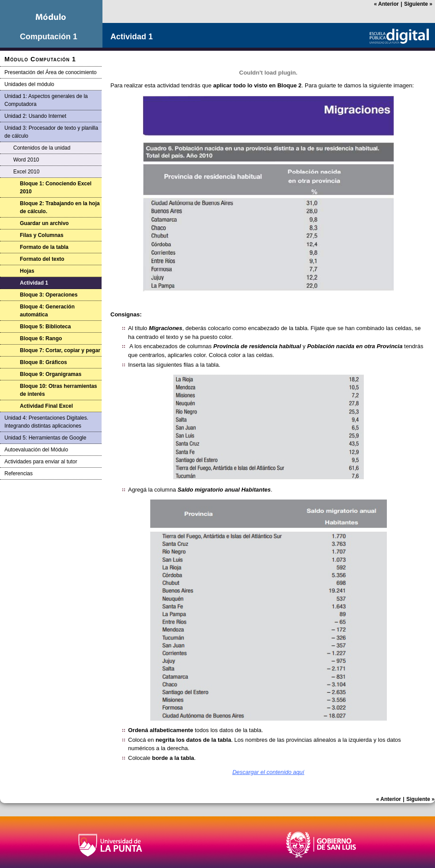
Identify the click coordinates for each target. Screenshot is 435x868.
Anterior (386, 4)
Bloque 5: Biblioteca (45, 327)
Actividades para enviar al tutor (41, 462)
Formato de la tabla (44, 247)
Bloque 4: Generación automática (47, 311)
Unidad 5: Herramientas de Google (45, 438)
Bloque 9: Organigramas (51, 374)
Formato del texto (42, 259)
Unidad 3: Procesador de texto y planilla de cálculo (51, 132)
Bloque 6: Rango (41, 338)
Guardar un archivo (44, 223)
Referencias (19, 473)
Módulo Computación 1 (40, 59)
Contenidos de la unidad (42, 148)
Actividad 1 (34, 283)
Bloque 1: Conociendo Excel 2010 (56, 188)
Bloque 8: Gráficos (43, 362)
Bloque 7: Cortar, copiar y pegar (60, 350)
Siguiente (418, 4)
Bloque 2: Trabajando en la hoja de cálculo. (60, 207)
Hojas (27, 271)
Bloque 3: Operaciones (49, 295)
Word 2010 (26, 160)
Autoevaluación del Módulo (36, 450)
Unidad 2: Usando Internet (35, 116)
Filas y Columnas (42, 235)
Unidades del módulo (29, 84)
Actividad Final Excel (46, 406)
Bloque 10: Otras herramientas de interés (59, 390)
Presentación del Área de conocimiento (51, 72)
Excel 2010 (26, 172)
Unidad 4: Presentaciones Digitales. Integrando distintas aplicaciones (46, 422)
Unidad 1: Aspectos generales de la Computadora (46, 100)
